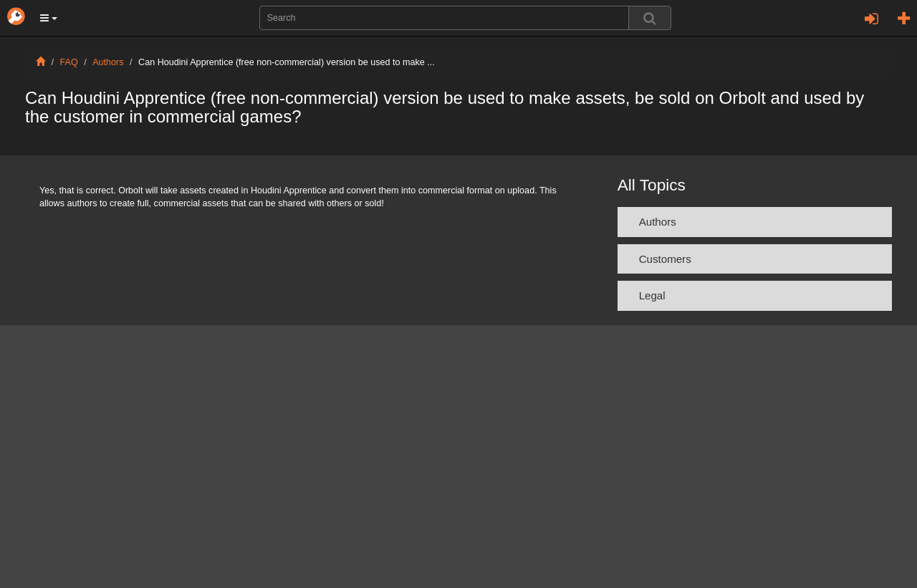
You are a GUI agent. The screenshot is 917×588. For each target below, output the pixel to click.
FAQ (69, 62)
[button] (49, 18)
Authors (108, 62)
